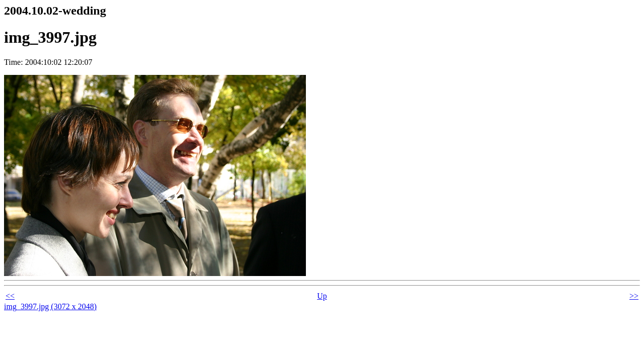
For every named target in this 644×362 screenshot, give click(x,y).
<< (10, 296)
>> (634, 296)
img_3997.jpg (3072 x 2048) (50, 306)
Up (322, 296)
